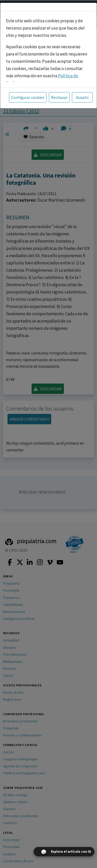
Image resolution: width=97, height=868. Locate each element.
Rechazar (59, 97)
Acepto (82, 97)
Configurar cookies (28, 97)
